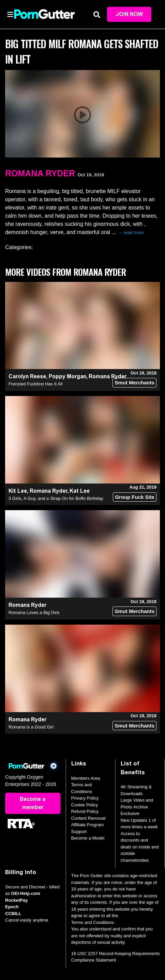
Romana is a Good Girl (31, 727)
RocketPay (16, 900)
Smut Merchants (134, 383)
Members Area (86, 778)
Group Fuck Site (135, 497)
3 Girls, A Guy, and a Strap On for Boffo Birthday (56, 498)
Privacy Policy (85, 798)
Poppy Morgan (67, 376)
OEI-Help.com (25, 893)
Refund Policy (85, 811)
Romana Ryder (40, 173)
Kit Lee (18, 491)
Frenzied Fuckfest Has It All (35, 384)
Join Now (129, 14)
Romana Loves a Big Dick (34, 612)
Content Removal (88, 818)
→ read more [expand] (131, 233)
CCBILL (13, 914)
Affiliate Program (88, 825)
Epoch (12, 907)
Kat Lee (80, 491)
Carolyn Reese (27, 376)
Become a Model (88, 838)
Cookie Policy (85, 805)
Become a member (33, 803)
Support (79, 832)
